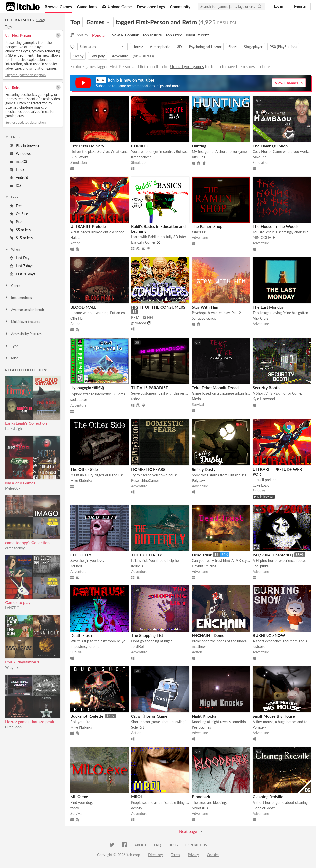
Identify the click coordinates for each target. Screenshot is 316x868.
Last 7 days (21, 266)
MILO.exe (79, 797)
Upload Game (117, 6)
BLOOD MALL (83, 307)
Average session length (24, 310)
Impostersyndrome (85, 647)
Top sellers (152, 35)
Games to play (18, 602)
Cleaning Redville (268, 797)
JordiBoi (137, 647)
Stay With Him (205, 307)
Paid (16, 222)
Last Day (20, 258)
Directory (155, 855)
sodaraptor (79, 400)
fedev (135, 399)
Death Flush (81, 635)
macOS (18, 161)
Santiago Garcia (204, 318)
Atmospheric (160, 47)
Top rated (174, 35)
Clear (40, 20)
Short (233, 47)
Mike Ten (260, 157)
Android (19, 178)
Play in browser (25, 145)
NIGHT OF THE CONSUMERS (158, 307)
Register (300, 6)
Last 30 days (22, 274)
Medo (196, 399)
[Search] (260, 6)
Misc (11, 358)
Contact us (196, 845)
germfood (139, 323)
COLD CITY (81, 555)
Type (11, 346)
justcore (259, 647)
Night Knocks (204, 716)
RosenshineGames (145, 480)
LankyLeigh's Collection (26, 423)
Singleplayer (253, 47)
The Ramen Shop (207, 226)
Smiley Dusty (204, 469)
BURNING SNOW (269, 635)
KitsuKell (198, 157)
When (12, 249)
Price (12, 197)
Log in (278, 6)
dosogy (137, 808)
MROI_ (137, 797)
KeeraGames (201, 727)
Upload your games (187, 66)
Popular (99, 35)
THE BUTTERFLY (146, 555)
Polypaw (198, 480)
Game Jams (87, 6)
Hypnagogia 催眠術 (87, 388)
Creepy (78, 56)
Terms (175, 855)
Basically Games (143, 242)
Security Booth (266, 388)
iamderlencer (141, 157)
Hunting (199, 146)
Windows (20, 153)
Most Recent (198, 35)
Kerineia (76, 566)
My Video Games (20, 483)
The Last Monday (268, 307)
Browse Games (58, 6)
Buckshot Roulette (87, 716)
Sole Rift (138, 727)
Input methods (18, 298)
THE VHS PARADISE (149, 388)
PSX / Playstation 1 (22, 662)
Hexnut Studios (204, 566)
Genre (12, 286)
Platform (14, 137)
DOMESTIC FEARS (148, 469)
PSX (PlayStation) (283, 47)
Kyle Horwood (264, 399)
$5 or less (20, 230)
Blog (173, 845)
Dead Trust (202, 555)
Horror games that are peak (30, 722)
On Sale (19, 214)
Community (180, 6)
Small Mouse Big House (274, 716)
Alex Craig (260, 318)
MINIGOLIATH (264, 238)
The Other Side (84, 469)
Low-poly (98, 56)
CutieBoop (13, 727)
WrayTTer (12, 667)
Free (16, 206)
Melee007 (13, 488)
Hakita (75, 238)
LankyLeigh (13, 428)
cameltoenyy (15, 548)
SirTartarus (200, 808)
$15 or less (21, 238)
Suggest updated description (25, 75)
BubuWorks (79, 157)
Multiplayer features (22, 322)
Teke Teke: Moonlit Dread (215, 388)
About (140, 845)
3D (179, 47)
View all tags (143, 56)
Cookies (213, 855)
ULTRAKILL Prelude (88, 226)
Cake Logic (261, 485)
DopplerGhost (264, 808)
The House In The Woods (276, 226)
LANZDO (12, 608)
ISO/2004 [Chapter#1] (273, 555)
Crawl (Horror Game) (150, 716)
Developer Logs (151, 6)
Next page (188, 831)
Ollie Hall (77, 318)
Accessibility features (23, 334)
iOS (16, 186)
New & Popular (125, 35)
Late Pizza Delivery (87, 146)
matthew (199, 647)
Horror (138, 47)
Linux (17, 170)
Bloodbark (201, 797)
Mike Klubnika (81, 480)
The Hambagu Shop (270, 146)
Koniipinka (261, 566)
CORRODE (141, 146)
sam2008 (199, 232)
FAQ (157, 845)
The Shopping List (147, 635)
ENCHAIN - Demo (208, 635)
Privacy (193, 855)
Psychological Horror (205, 47)
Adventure (120, 56)
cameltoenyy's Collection (27, 542)
